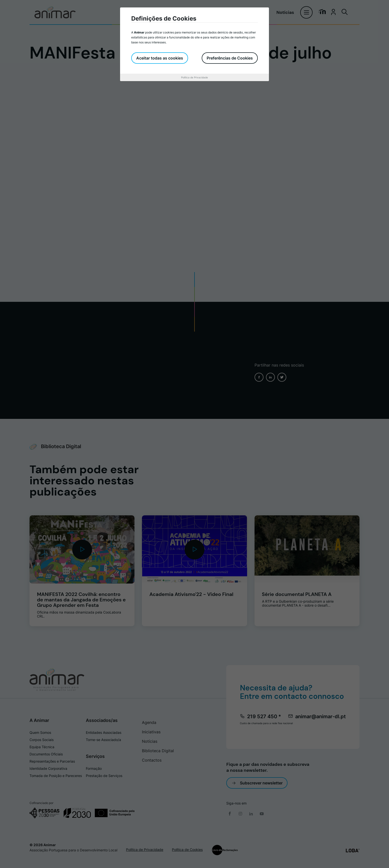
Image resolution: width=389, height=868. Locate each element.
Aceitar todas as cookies (160, 58)
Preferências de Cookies (230, 58)
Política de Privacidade (194, 77)
